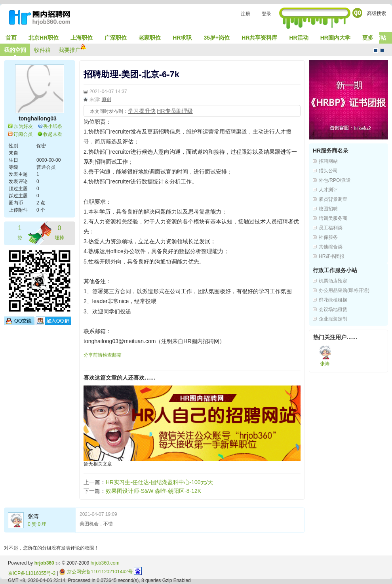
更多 (368, 38)
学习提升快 (142, 111)
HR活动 (299, 38)
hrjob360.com (105, 563)
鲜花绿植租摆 (333, 300)
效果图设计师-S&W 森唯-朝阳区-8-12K (153, 491)
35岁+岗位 (217, 38)
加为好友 (23, 126)
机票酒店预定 (333, 281)
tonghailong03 (38, 118)
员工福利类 (331, 228)
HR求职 (182, 38)
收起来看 (53, 134)
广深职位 (116, 38)
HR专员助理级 (175, 111)
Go (357, 13)
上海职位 (82, 38)
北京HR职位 (44, 38)
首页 (11, 38)
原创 (107, 99)
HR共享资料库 (259, 38)
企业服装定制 (333, 319)
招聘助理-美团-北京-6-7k (131, 74)
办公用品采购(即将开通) (344, 290)
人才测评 (328, 190)
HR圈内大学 (335, 38)
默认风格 (376, 50)
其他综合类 (331, 247)
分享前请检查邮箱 (103, 355)
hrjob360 (44, 563)
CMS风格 (382, 50)
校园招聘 (328, 209)
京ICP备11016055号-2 (32, 573)
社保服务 (328, 237)
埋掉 (59, 232)
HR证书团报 (332, 256)
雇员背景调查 (333, 199)
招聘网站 (328, 161)
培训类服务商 (333, 218)
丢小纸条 (53, 126)
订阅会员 (23, 134)
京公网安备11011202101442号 (96, 572)
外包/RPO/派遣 (335, 180)
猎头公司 (328, 171)
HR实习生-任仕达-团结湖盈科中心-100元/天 (159, 482)
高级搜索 (377, 13)
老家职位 (150, 38)
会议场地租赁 (333, 309)
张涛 (33, 516)
